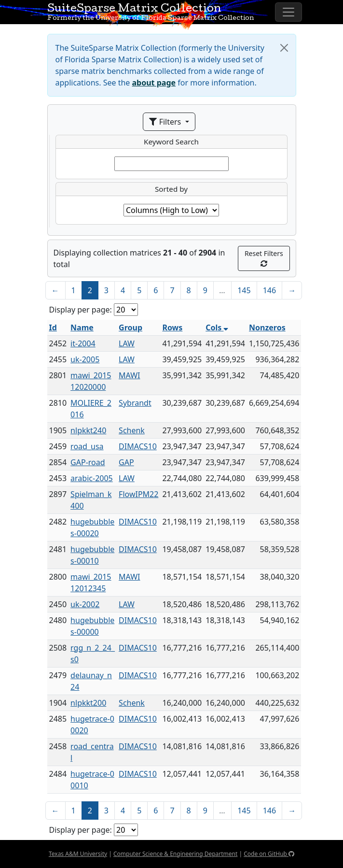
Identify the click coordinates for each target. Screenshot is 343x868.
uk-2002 (85, 604)
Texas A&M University (78, 854)
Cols (217, 327)
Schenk (132, 430)
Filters (166, 122)
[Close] (284, 48)
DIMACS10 (138, 446)
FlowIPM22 (138, 494)
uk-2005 (85, 359)
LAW (127, 343)
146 (269, 290)
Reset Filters (264, 258)
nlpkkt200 (88, 703)
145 (244, 290)
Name (82, 327)
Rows (172, 327)
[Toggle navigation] (288, 12)
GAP (126, 462)
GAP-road (88, 462)
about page (154, 83)
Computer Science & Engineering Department (175, 854)
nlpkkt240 (88, 430)
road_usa (87, 446)
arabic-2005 (92, 478)
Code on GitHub (269, 854)
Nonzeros (267, 327)
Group (130, 327)
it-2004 (83, 343)
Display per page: (81, 310)
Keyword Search (171, 142)
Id (53, 327)
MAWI (129, 375)
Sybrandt (135, 403)
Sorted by (171, 189)
